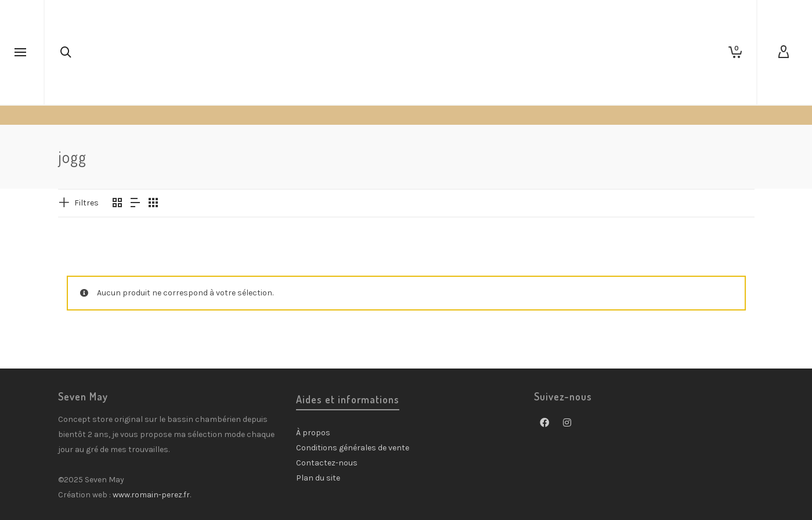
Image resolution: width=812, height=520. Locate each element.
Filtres (86, 203)
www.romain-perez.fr (151, 495)
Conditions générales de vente (353, 448)
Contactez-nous (327, 463)
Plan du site (318, 478)
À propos (313, 433)
